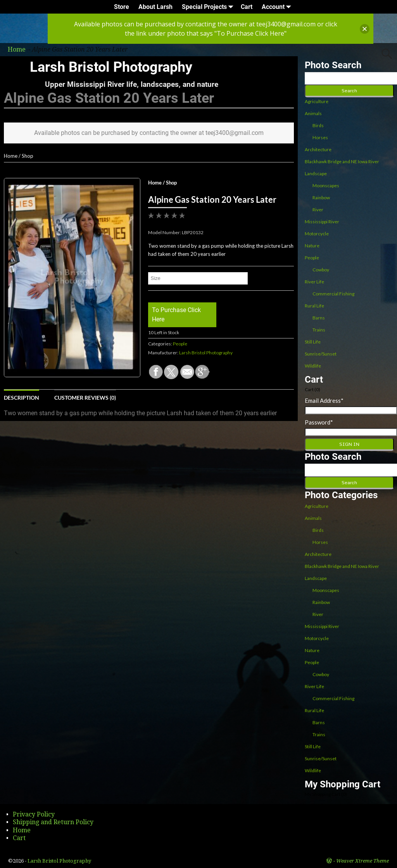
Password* (319, 422)
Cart (247, 7)
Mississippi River (322, 222)
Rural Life (314, 306)
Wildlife (313, 366)
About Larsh (155, 7)
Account (278, 7)
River (318, 210)
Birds (318, 125)
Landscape (316, 173)
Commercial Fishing (333, 294)
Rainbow (321, 198)
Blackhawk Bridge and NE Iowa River (342, 161)
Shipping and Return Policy (53, 822)
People (180, 344)
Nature (312, 246)
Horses (320, 137)
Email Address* (324, 400)
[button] (365, 29)
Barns (319, 318)
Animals (313, 113)
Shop (28, 156)
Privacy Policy (34, 814)
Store (122, 7)
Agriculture (317, 101)
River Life (314, 282)
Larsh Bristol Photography (111, 67)
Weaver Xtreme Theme (362, 861)
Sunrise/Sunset (321, 354)
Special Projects (209, 7)
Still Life (313, 342)
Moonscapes (326, 186)
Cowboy (321, 270)
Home (11, 156)
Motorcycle (317, 234)
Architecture (318, 149)
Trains (319, 330)
